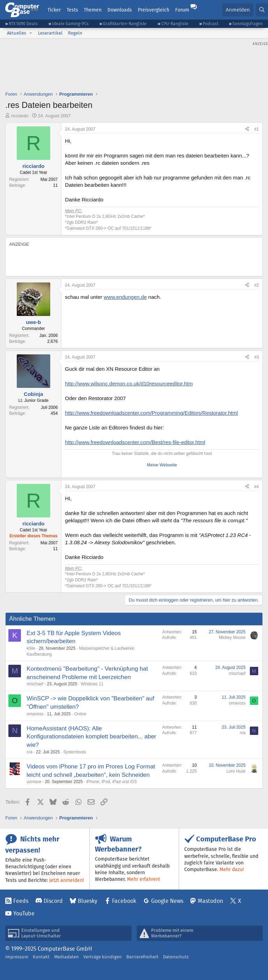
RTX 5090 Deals (23, 24)
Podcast (210, 24)
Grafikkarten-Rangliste (125, 24)
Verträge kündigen (103, 957)
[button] (31, 33)
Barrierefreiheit (142, 957)
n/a (29, 752)
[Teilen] (247, 129)
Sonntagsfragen (248, 24)
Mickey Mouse (232, 638)
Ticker (54, 10)
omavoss (35, 714)
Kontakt (41, 957)
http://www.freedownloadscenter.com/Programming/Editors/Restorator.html (151, 413)
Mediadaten (66, 957)
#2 (256, 285)
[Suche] (262, 10)
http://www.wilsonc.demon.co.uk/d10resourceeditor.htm (129, 384)
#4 (256, 487)
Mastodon (210, 901)
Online (80, 714)
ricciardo (20, 116)
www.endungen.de (125, 297)
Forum (182, 10)
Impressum (17, 957)
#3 (256, 357)
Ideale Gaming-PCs (70, 24)
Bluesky (88, 901)
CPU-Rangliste (175, 24)
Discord (53, 901)
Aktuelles (17, 33)
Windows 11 (92, 684)
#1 (256, 129)
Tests (72, 10)
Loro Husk (236, 771)
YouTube (24, 913)
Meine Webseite (162, 465)
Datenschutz (176, 957)
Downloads (120, 10)
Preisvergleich (154, 10)
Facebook (124, 901)
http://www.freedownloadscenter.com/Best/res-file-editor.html (135, 442)
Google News (167, 901)
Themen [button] (93, 10)
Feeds (21, 901)
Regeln (75, 33)
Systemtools (75, 752)
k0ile (31, 648)
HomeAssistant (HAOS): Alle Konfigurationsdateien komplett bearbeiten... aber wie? (91, 737)
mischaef (35, 684)
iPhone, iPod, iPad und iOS (111, 782)
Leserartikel (50, 33)
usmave (34, 782)
